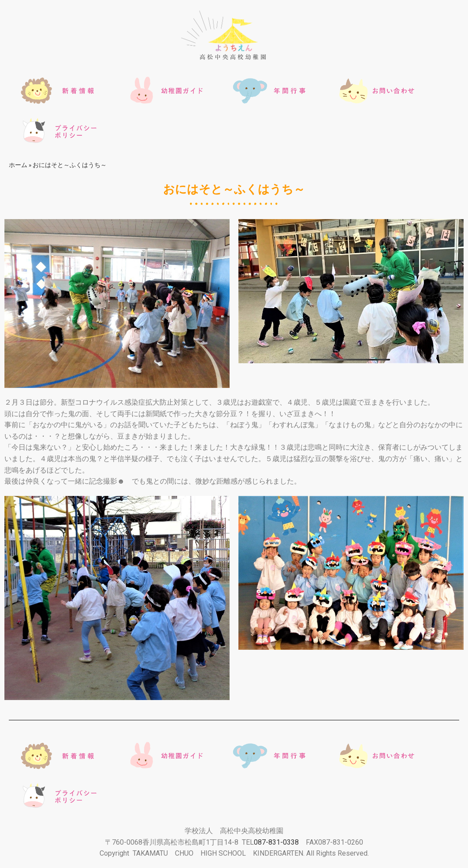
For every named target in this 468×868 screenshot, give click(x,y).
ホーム (18, 165)
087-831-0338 (276, 842)
